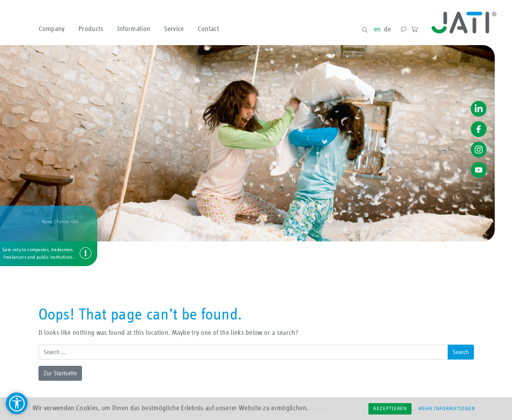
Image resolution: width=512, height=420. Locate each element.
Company (52, 29)
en (377, 29)
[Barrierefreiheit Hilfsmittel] (17, 403)
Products (91, 29)
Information (134, 29)
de (388, 29)
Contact (208, 29)
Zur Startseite (60, 373)
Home (47, 222)
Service (174, 29)
